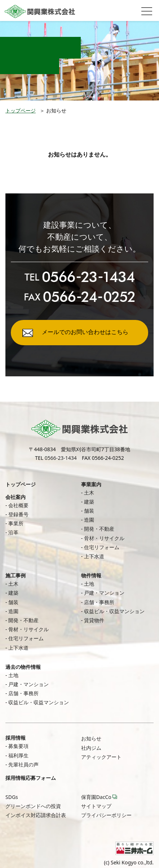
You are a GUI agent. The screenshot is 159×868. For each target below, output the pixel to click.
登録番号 (18, 514)
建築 (89, 502)
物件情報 (91, 575)
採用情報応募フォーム (31, 778)
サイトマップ (96, 806)
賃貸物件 (94, 620)
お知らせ (91, 738)
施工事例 (16, 575)
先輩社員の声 (23, 764)
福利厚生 (18, 755)
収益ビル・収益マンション (114, 611)
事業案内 (91, 484)
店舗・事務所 (99, 602)
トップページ (21, 110)
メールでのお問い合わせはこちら (85, 332)
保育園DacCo (96, 797)
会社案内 (16, 497)
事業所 (16, 523)
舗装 (89, 511)
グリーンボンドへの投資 (33, 806)
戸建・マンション (104, 593)
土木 (89, 493)
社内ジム (91, 748)
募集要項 (18, 746)
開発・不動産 (99, 529)
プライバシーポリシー (106, 815)
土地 (89, 584)
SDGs (12, 797)
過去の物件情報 (23, 667)
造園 (89, 520)
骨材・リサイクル (104, 538)
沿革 (13, 532)
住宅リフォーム (102, 547)
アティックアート (101, 757)
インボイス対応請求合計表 (36, 815)
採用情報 (16, 738)
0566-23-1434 (61, 458)
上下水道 (94, 556)
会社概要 (18, 505)
